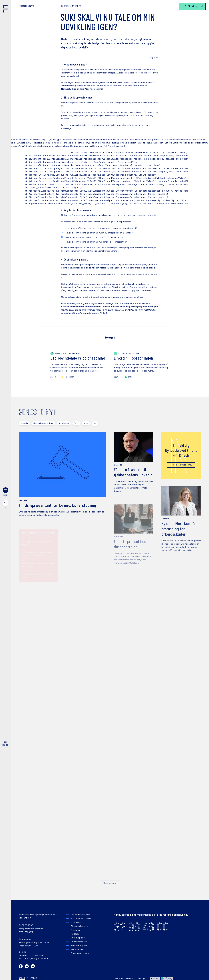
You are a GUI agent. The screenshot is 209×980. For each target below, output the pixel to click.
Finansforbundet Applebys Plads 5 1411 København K (38, 916)
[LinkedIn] (27, 967)
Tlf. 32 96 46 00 (26, 925)
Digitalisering (64, 423)
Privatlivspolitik (78, 938)
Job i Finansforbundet (81, 919)
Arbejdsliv (24, 423)
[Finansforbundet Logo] (6, 9)
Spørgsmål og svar (80, 953)
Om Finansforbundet (81, 915)
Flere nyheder (110, 883)
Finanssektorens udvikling (43, 423)
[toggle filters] (95, 424)
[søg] (5, 503)
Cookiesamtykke (79, 942)
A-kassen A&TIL (78, 950)
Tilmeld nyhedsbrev (80, 926)
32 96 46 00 (141, 927)
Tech (76, 423)
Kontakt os (76, 922)
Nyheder (77, 6)
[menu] (5, 491)
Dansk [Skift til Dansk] (22, 978)
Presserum (76, 930)
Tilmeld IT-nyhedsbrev (181, 466)
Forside (65, 6)
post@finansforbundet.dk (31, 929)
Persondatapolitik (79, 946)
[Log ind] (5, 741)
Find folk (75, 934)
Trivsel (86, 423)
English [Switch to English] (33, 978)
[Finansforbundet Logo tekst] (26, 7)
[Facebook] (21, 967)
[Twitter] (33, 967)
